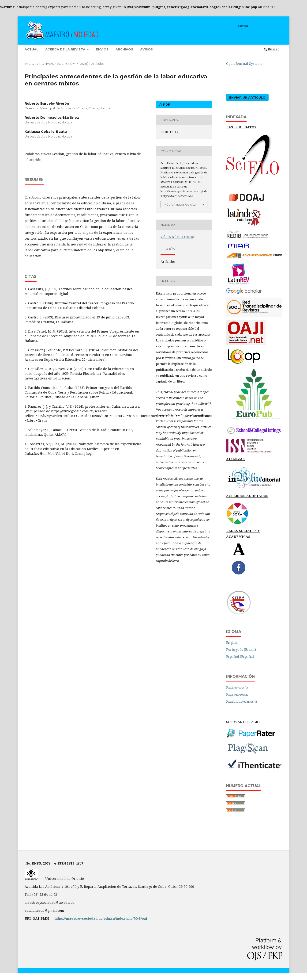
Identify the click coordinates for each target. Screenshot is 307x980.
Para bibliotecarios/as (242, 701)
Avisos (146, 49)
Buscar (271, 49)
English (232, 642)
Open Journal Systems (244, 63)
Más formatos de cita (180, 204)
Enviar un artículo (247, 97)
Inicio (29, 64)
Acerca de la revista (66, 49)
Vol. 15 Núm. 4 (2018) (72, 64)
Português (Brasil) (241, 649)
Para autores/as (237, 694)
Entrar (243, 26)
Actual (31, 49)
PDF (166, 104)
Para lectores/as (237, 687)
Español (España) (240, 657)
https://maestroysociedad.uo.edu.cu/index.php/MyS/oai (101, 918)
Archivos (124, 49)
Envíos (102, 49)
